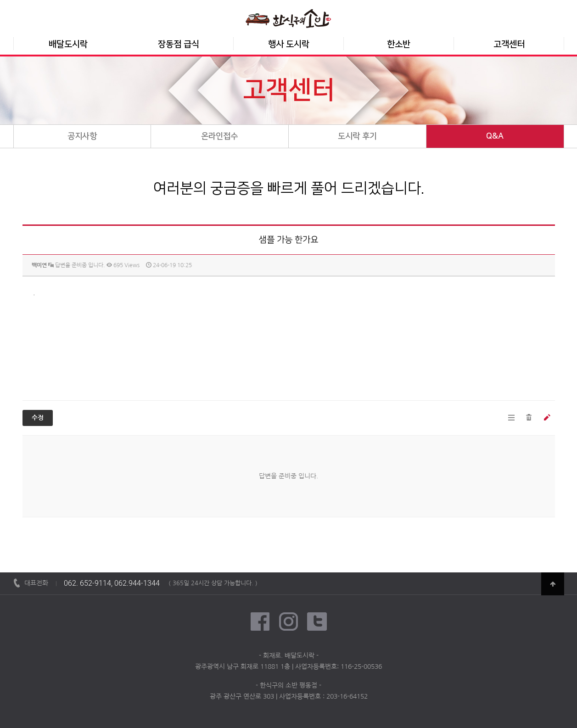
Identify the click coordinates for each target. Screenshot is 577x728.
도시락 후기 (357, 136)
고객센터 (509, 44)
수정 (38, 418)
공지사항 (82, 136)
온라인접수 (219, 136)
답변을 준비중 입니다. (77, 265)
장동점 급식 (179, 44)
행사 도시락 (289, 44)
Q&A (495, 136)
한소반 (399, 44)
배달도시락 (68, 44)
